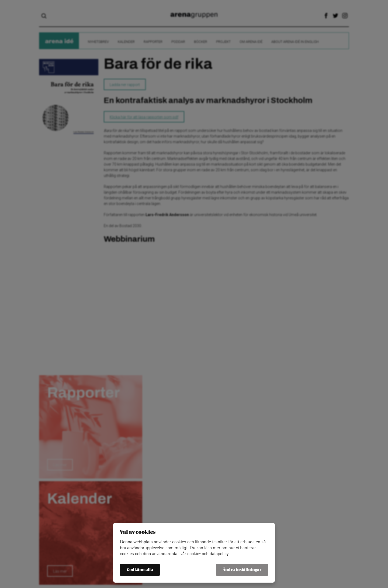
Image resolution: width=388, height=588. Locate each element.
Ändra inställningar (242, 570)
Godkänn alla (140, 570)
